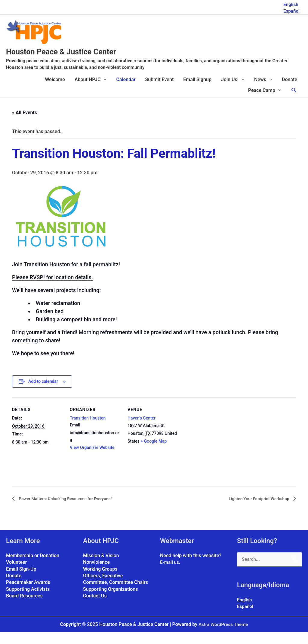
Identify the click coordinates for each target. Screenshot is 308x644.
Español (291, 10)
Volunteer (16, 574)
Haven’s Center (142, 429)
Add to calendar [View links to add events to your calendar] (43, 392)
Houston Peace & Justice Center (82, 62)
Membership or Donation (33, 567)
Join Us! (230, 91)
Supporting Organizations (111, 600)
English (290, 3)
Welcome (55, 91)
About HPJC (88, 91)
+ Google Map (154, 452)
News (260, 91)
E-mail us (170, 574)
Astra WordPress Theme (223, 636)
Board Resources (24, 607)
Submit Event (160, 91)
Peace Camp (262, 101)
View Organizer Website (92, 459)
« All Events (25, 124)
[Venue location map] (217, 450)
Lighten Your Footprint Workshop (254, 510)
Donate (290, 91)
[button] (294, 101)
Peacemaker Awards (28, 594)
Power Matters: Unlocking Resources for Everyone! (73, 510)
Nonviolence (96, 574)
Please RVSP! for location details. (52, 288)
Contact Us (95, 607)
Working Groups (100, 580)
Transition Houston (88, 429)
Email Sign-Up (21, 580)
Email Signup (197, 91)
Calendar (126, 91)
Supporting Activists (28, 600)
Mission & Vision (101, 567)
